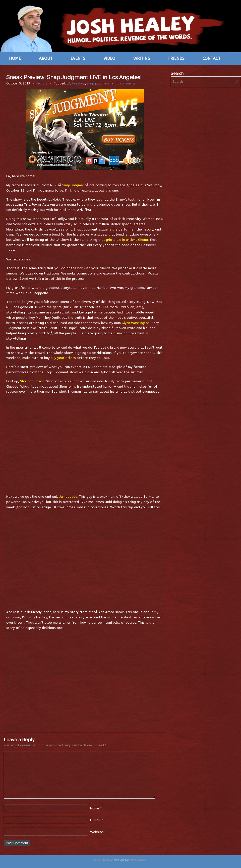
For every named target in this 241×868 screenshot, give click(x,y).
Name (95, 808)
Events (78, 58)
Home (15, 58)
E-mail (95, 820)
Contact (212, 58)
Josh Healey (103, 860)
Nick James (138, 860)
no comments (125, 83)
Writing (142, 58)
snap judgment (98, 83)
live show (79, 83)
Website (97, 832)
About (46, 58)
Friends (176, 58)
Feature (42, 83)
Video (109, 58)
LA (69, 83)
